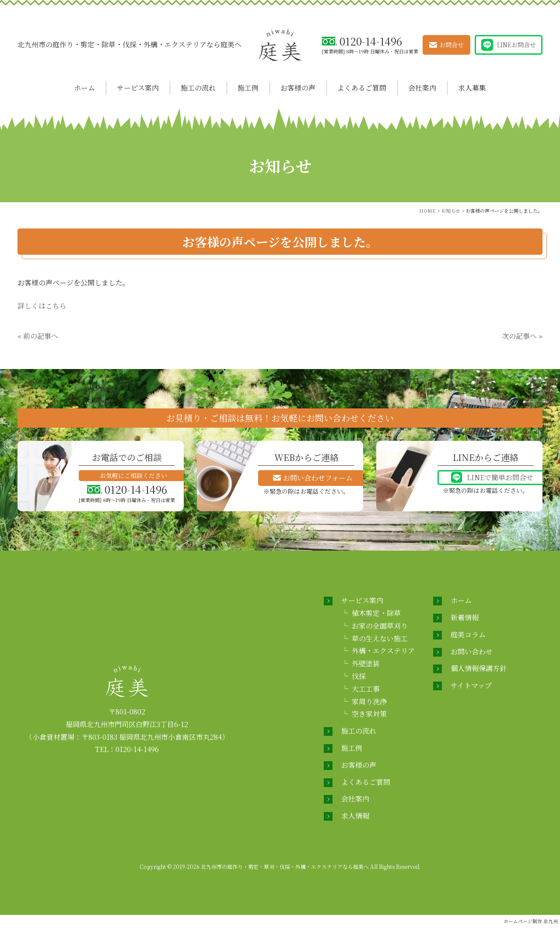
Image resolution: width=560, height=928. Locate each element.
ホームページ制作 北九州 (531, 921)
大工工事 (366, 689)
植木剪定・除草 (376, 613)
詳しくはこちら (42, 306)
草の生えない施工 (380, 638)
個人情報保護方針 (479, 668)
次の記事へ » (522, 336)
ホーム (84, 88)
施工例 (248, 88)
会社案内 (422, 88)
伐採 (359, 676)
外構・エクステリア (383, 651)
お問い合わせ (472, 652)
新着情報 (465, 617)
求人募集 (472, 88)
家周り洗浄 (369, 701)
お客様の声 (298, 88)
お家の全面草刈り (380, 626)
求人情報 (355, 816)
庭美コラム (468, 634)
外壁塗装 (366, 663)
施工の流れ (198, 88)
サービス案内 (138, 88)
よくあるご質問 (362, 88)
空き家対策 (369, 714)
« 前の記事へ (38, 336)
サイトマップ (471, 685)
